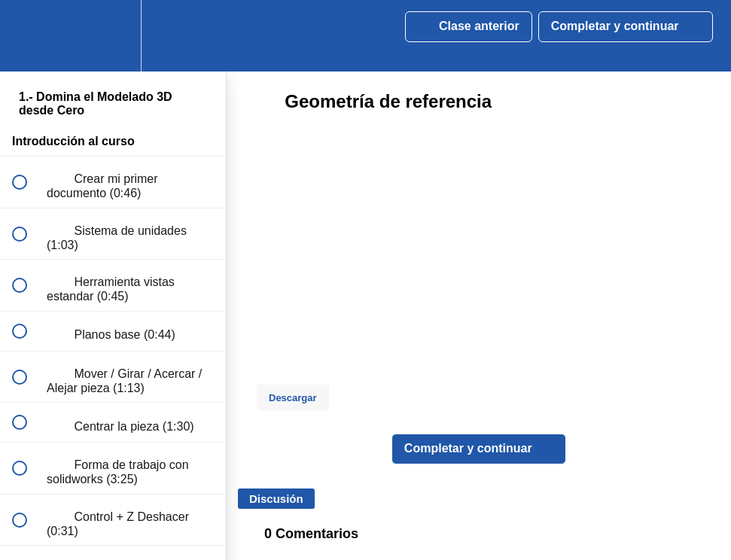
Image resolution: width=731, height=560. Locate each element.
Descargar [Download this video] (293, 398)
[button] (28, 36)
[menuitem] (113, 36)
